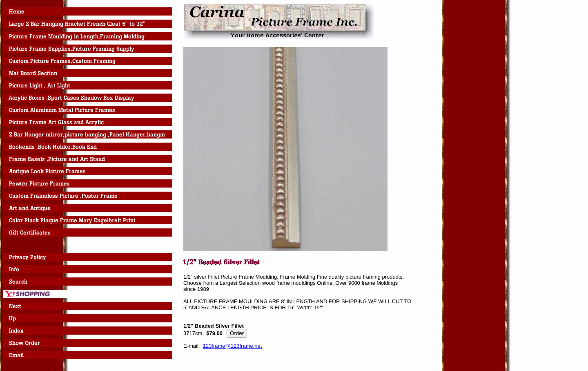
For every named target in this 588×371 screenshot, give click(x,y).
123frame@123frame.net (233, 346)
